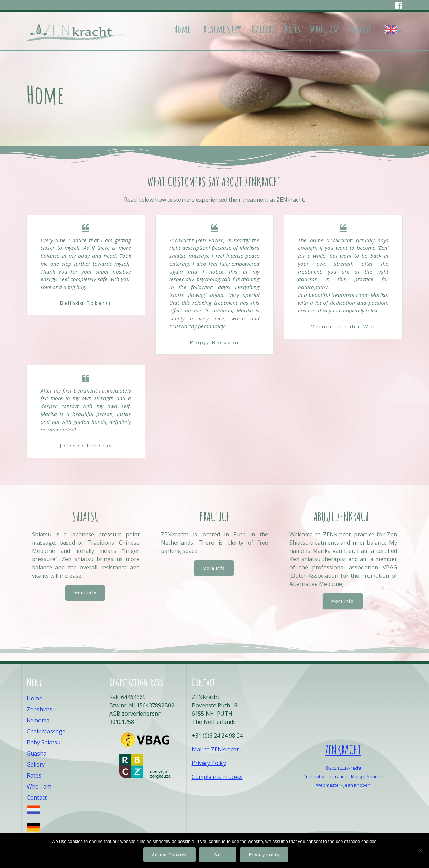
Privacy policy (265, 855)
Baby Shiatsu (44, 742)
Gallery (263, 29)
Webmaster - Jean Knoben (343, 785)
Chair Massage (46, 731)
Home (182, 29)
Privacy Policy (209, 763)
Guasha (37, 753)
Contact (362, 29)
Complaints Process (217, 777)
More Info (85, 601)
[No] (420, 850)
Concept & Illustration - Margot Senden (343, 776)
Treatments (219, 29)
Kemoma (38, 720)
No (218, 855)
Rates (293, 29)
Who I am (324, 29)
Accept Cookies (169, 855)
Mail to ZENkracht (215, 749)
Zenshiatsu (41, 709)
